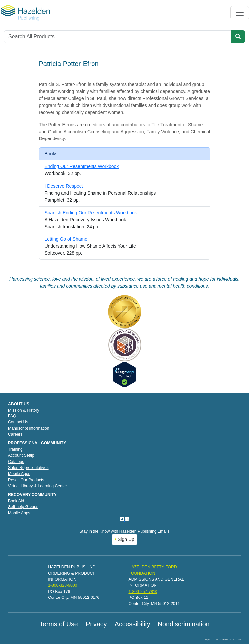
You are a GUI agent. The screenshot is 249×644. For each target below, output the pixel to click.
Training (15, 449)
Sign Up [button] (124, 539)
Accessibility (132, 624)
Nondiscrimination (184, 624)
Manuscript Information (29, 428)
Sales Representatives (28, 468)
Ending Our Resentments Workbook (82, 166)
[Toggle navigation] (240, 13)
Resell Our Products (26, 480)
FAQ (12, 416)
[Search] (118, 37)
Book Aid (16, 501)
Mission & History (24, 410)
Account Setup (21, 455)
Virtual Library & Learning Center (37, 486)
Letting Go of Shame (66, 239)
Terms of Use (59, 624)
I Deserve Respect (64, 186)
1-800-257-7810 (143, 592)
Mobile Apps (19, 474)
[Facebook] (123, 519)
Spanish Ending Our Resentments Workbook (91, 213)
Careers (15, 434)
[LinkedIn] (127, 519)
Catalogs (16, 462)
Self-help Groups (23, 507)
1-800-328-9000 (62, 585)
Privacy (96, 624)
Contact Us (18, 422)
